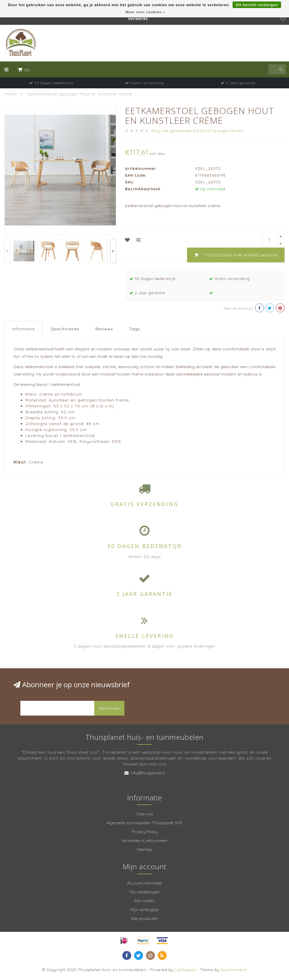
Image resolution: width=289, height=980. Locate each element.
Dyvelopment (234, 970)
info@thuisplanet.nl (148, 773)
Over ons (145, 814)
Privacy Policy (145, 832)
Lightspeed (185, 970)
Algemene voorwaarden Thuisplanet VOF (145, 823)
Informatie (23, 329)
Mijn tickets (144, 901)
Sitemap (144, 849)
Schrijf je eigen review (221, 131)
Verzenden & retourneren (144, 841)
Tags (135, 329)
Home (11, 94)
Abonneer (109, 708)
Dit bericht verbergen (257, 5)
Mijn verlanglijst (144, 910)
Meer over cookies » (145, 12)
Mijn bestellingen (145, 892)
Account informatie (144, 883)
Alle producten (144, 919)
